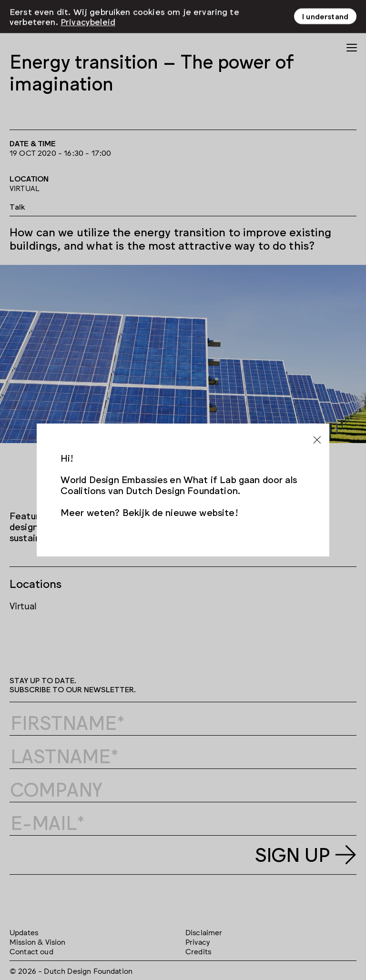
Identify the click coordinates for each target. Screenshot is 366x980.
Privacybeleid (88, 7)
